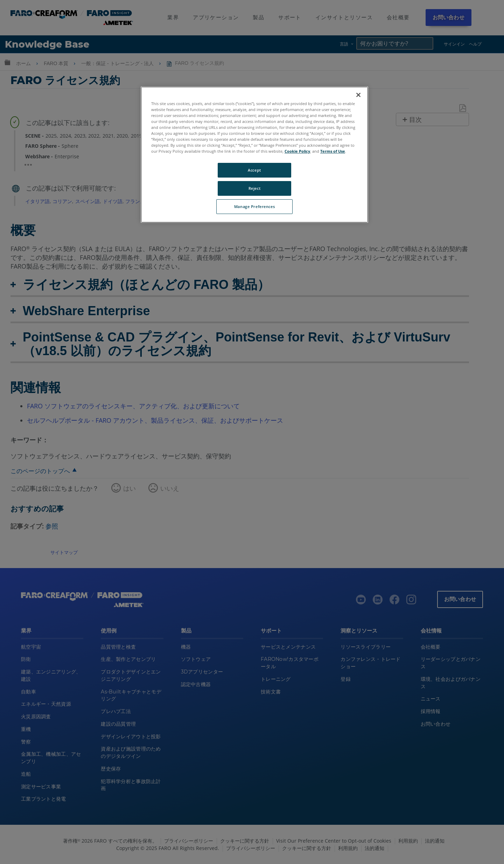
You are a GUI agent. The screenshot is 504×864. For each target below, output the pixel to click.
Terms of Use (333, 151)
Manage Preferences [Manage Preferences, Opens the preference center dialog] (254, 206)
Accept (254, 170)
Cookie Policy (297, 151)
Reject (254, 188)
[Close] (358, 95)
